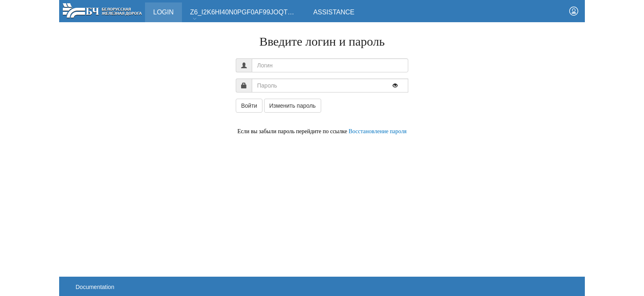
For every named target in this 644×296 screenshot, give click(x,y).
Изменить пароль (293, 106)
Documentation (95, 287)
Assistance (334, 12)
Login (168, 9)
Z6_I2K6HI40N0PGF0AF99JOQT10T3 (246, 15)
